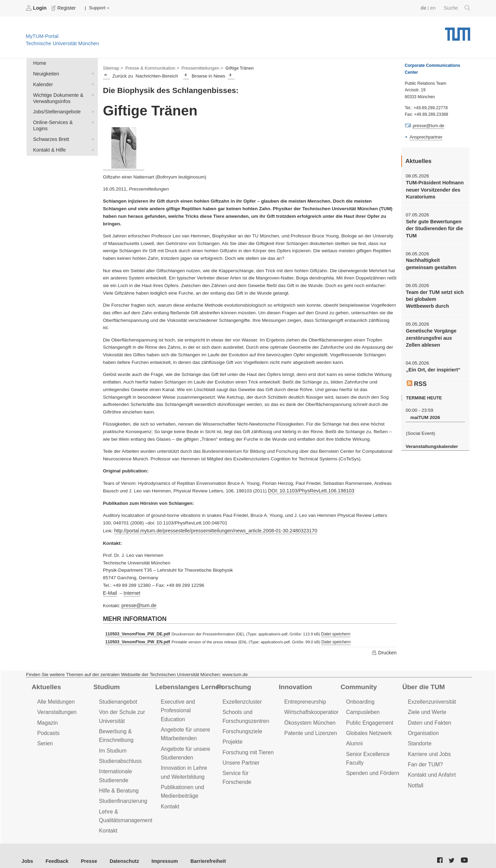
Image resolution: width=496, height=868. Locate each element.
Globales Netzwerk (368, 728)
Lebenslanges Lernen (187, 683)
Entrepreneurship (304, 698)
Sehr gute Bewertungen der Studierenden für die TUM (433, 226)
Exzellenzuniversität (431, 698)
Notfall (415, 778)
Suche (458, 8)
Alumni (354, 738)
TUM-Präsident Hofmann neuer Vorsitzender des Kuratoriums (433, 188)
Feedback (55, 851)
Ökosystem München (308, 718)
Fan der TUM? (424, 758)
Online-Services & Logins (91, 119)
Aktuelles (45, 683)
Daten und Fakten (428, 718)
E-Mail (110, 591)
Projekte (232, 736)
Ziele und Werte (426, 708)
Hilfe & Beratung (118, 782)
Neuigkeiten (91, 72)
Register (63, 8)
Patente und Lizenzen (309, 728)
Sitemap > (112, 68)
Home (39, 63)
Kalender (91, 82)
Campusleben (362, 708)
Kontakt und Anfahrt (430, 768)
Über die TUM (422, 683)
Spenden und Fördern (371, 766)
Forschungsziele (241, 726)
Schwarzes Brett (91, 129)
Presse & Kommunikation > (150, 68)
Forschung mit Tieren (247, 746)
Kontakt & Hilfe (91, 139)
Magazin (47, 718)
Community (358, 683)
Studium (106, 683)
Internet (131, 591)
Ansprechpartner (425, 136)
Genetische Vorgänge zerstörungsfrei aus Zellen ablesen (435, 332)
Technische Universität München (458, 31)
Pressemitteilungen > (197, 68)
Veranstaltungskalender (430, 438)
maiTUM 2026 (424, 410)
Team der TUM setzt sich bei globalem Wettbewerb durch (434, 295)
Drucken (384, 649)
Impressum (157, 851)
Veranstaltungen (56, 708)
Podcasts (48, 728)
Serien (45, 738)
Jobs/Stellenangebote (91, 109)
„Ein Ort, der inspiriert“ (432, 363)
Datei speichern (331, 631)
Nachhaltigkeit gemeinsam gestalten (430, 260)
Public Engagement (369, 718)
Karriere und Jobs (428, 748)
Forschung (233, 683)
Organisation (422, 728)
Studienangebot (117, 698)
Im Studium (112, 744)
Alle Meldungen (55, 698)
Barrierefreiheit (198, 851)
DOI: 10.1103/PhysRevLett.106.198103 (309, 490)
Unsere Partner (240, 756)
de (425, 8)
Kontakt (108, 821)
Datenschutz (119, 851)
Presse (86, 851)
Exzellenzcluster (241, 698)
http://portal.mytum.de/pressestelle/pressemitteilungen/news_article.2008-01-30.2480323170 (210, 529)
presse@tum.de (138, 603)
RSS (416, 377)
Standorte (419, 738)
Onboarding (360, 698)
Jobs (27, 851)
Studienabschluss (119, 754)
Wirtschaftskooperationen (313, 708)
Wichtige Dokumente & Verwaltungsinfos (91, 92)
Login (37, 8)
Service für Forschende (249, 766)
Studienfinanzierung (122, 792)
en (434, 8)
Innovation (294, 683)
